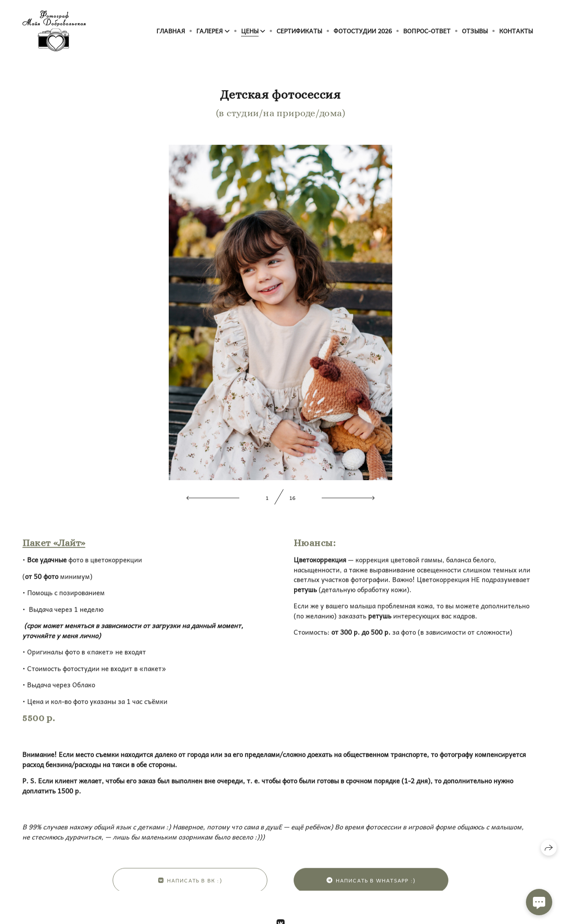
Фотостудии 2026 (363, 31)
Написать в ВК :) (190, 888)
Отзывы (475, 31)
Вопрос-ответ (427, 31)
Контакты (516, 31)
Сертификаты (299, 31)
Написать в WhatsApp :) (371, 888)
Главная (171, 31)
